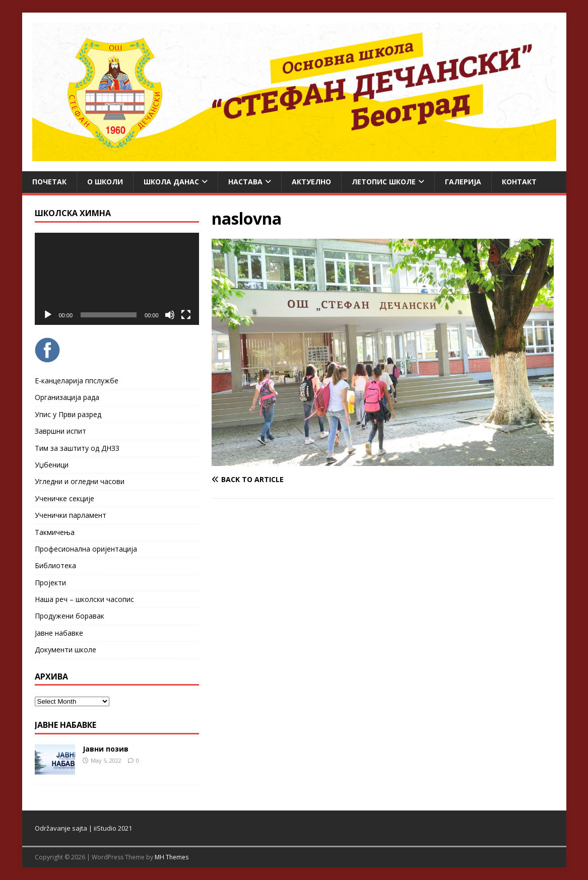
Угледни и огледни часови (80, 481)
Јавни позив (106, 749)
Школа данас (171, 182)
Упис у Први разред (68, 414)
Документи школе (66, 650)
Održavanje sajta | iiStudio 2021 (83, 828)
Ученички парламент (71, 515)
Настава (245, 182)
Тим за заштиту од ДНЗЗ (77, 448)
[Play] (48, 315)
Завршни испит (60, 431)
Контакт (519, 182)
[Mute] (170, 315)
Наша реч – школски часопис (84, 599)
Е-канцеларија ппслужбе (77, 381)
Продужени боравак (70, 616)
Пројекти (50, 583)
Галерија (463, 182)
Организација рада (67, 397)
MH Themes (172, 857)
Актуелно (311, 182)
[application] (117, 279)
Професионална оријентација (86, 549)
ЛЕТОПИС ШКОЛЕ (384, 182)
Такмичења (55, 532)
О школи (105, 182)
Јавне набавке (59, 633)
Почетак (49, 182)
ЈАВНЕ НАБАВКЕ (66, 725)
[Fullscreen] (186, 315)
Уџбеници (52, 465)
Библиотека (55, 565)
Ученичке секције (64, 498)
